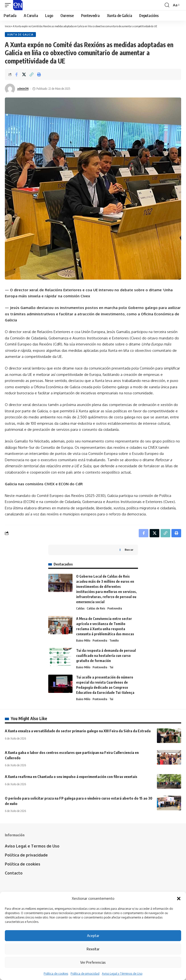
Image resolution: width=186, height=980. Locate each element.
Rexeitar (93, 949)
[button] (179, 899)
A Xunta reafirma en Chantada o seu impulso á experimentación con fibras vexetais (71, 777)
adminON (23, 89)
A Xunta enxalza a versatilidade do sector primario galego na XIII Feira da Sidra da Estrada (78, 731)
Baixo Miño (83, 640)
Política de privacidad (85, 974)
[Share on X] (24, 74)
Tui (111, 667)
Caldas (80, 608)
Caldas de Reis (96, 608)
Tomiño (114, 640)
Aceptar (93, 936)
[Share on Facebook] (16, 74)
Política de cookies (56, 974)
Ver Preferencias (93, 962)
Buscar (129, 550)
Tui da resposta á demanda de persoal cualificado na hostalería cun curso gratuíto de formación (106, 656)
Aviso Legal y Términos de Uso (122, 974)
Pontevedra (115, 608)
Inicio (8, 26)
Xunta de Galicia (20, 35)
